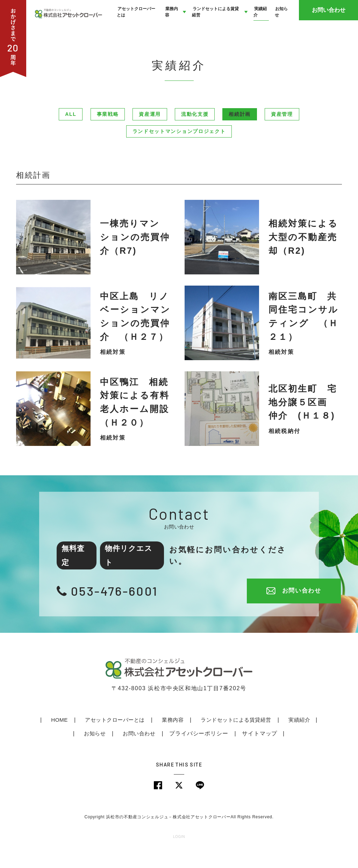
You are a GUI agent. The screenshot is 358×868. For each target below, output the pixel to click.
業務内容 (170, 738)
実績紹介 (298, 738)
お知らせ (94, 751)
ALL (71, 132)
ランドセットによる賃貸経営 (234, 738)
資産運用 (150, 132)
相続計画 (240, 132)
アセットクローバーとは (112, 738)
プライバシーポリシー (198, 751)
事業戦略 (108, 132)
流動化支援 (195, 132)
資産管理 (282, 132)
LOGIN (179, 856)
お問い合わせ (332, 21)
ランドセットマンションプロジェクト (179, 149)
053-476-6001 (117, 609)
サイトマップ (259, 751)
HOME (57, 738)
